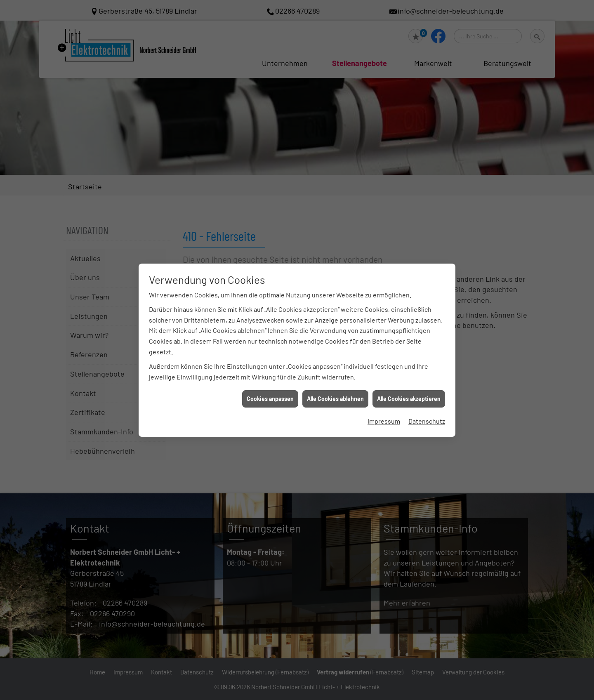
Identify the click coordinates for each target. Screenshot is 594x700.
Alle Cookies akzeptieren (409, 399)
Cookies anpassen (270, 399)
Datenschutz (427, 421)
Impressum (384, 421)
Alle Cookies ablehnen (335, 399)
